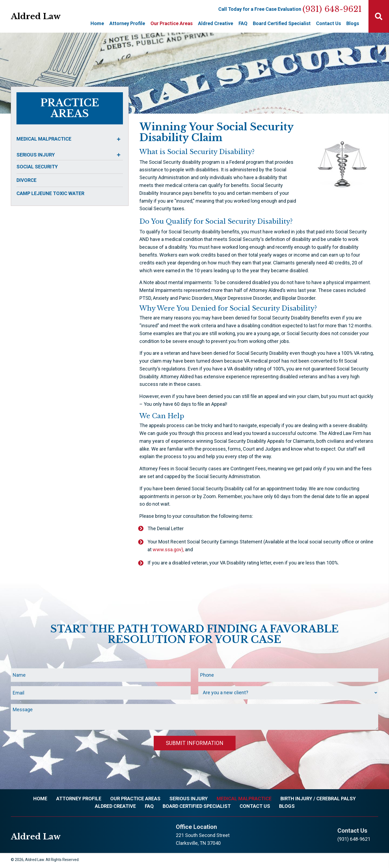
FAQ (149, 807)
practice (70, 103)
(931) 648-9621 (332, 9)
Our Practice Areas (135, 800)
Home (40, 800)
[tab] (68, 139)
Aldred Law (36, 16)
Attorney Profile (79, 800)
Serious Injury (189, 800)
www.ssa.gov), (168, 549)
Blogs (287, 807)
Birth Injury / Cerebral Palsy (318, 800)
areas (70, 114)
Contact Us (255, 807)
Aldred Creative (115, 807)
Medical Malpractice (244, 800)
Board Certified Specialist (197, 807)
